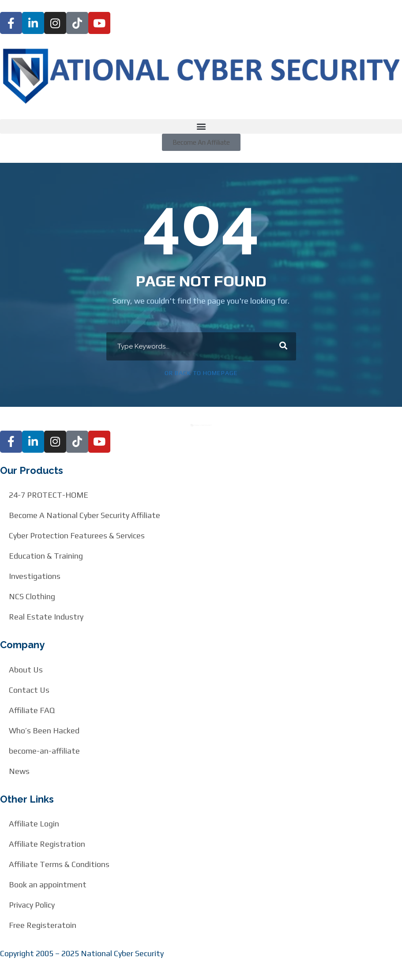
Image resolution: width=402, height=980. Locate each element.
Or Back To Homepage (201, 373)
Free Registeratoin (43, 925)
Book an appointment (48, 884)
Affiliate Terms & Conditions (59, 864)
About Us (26, 670)
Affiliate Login (34, 824)
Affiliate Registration (47, 844)
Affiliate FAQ (32, 710)
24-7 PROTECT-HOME (49, 495)
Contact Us (29, 690)
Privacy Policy (32, 905)
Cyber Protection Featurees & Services (77, 535)
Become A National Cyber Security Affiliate (85, 515)
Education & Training (46, 556)
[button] (201, 126)
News (19, 771)
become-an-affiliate (44, 751)
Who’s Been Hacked (44, 730)
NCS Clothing (32, 596)
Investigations (35, 576)
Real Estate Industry (46, 617)
